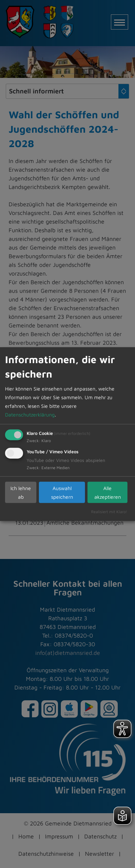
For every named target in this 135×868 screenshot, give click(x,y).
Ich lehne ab (21, 492)
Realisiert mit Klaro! (109, 512)
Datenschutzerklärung (30, 415)
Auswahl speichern (62, 492)
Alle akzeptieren (108, 492)
